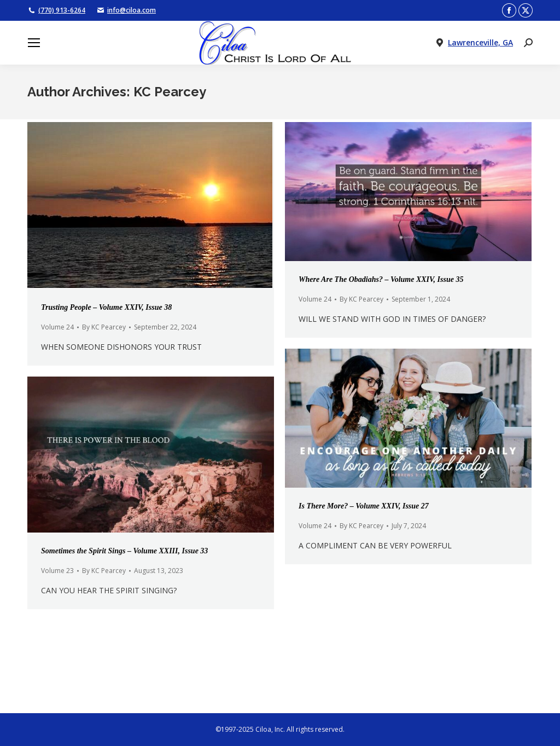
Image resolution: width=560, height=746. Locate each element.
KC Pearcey (170, 92)
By (104, 327)
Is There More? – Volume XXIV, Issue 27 (364, 506)
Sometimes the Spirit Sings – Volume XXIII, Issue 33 (124, 551)
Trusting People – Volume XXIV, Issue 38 (106, 307)
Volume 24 (57, 327)
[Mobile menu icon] (34, 43)
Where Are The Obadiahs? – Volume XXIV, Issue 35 (381, 279)
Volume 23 (57, 571)
